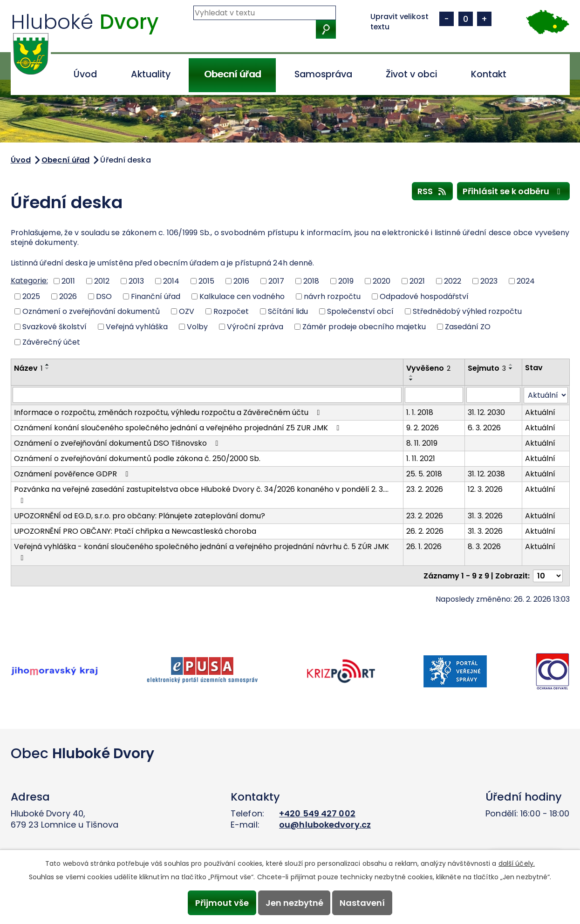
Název (28, 368)
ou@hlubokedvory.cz (325, 825)
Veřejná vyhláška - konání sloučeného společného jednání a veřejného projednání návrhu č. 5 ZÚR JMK (201, 551)
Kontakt (489, 74)
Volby (197, 327)
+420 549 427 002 (317, 813)
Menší (447, 19)
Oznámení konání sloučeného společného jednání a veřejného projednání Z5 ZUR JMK (178, 428)
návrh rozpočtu (332, 296)
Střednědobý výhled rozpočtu (467, 311)
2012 (102, 281)
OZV (187, 311)
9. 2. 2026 (423, 428)
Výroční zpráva (255, 327)
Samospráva (323, 74)
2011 (68, 281)
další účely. (517, 863)
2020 (382, 281)
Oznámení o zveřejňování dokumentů (91, 311)
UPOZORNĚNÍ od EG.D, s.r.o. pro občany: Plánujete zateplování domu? (140, 516)
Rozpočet (231, 311)
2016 (241, 281)
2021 (417, 281)
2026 (68, 296)
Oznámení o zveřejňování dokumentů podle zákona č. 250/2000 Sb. (137, 459)
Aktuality (151, 74)
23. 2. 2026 (425, 489)
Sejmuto (487, 368)
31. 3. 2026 (485, 516)
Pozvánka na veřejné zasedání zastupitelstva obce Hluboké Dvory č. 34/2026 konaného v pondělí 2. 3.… (201, 494)
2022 (453, 281)
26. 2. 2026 (425, 531)
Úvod (85, 74)
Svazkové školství (55, 327)
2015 (206, 281)
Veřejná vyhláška (137, 327)
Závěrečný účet (51, 342)
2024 (526, 281)
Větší (484, 19)
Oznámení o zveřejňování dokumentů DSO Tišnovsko (118, 443)
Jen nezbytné (294, 903)
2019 (346, 281)
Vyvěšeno (428, 368)
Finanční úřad (156, 296)
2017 (276, 281)
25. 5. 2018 (424, 474)
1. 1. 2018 (420, 412)
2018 (311, 281)
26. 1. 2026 (424, 547)
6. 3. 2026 (484, 428)
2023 (489, 281)
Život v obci (411, 74)
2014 (171, 281)
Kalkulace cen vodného (242, 296)
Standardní (466, 19)
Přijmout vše (222, 903)
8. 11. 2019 (422, 443)
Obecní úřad (232, 74)
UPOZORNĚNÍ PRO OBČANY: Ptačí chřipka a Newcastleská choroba (135, 531)
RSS (433, 191)
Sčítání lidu (288, 311)
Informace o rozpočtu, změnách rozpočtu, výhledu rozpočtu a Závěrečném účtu (169, 412)
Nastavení (363, 903)
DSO (104, 296)
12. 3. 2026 (485, 489)
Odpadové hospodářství (424, 296)
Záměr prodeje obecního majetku (364, 327)
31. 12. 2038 (486, 474)
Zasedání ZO (468, 327)
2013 (136, 281)
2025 (31, 296)
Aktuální (540, 412)
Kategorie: (29, 281)
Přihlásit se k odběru (513, 191)
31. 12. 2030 (486, 412)
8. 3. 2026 (484, 547)
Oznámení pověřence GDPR (73, 474)
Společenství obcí (360, 311)
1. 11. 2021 (421, 459)
